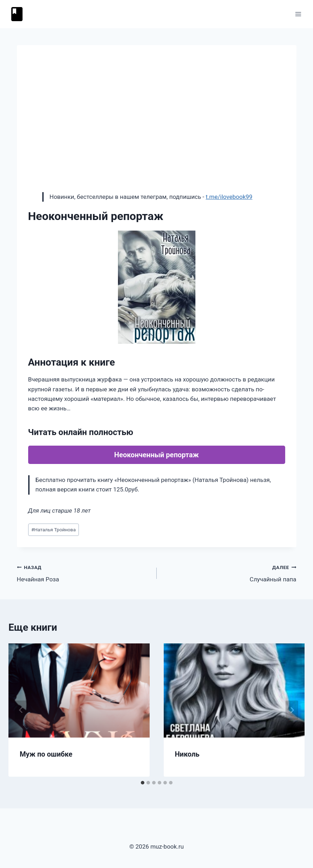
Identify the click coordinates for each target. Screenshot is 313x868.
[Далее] (292, 710)
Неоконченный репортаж (156, 455)
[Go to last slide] (21, 710)
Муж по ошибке (46, 754)
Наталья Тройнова (54, 530)
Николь (187, 754)
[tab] (143, 783)
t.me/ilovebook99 (229, 197)
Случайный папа (230, 573)
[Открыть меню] (298, 14)
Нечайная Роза (84, 573)
